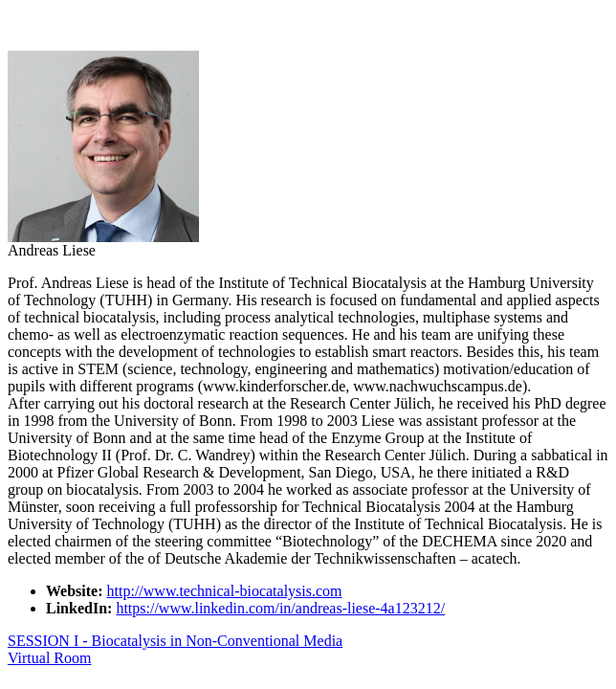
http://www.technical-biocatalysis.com (225, 591)
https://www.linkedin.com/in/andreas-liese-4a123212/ (280, 608)
